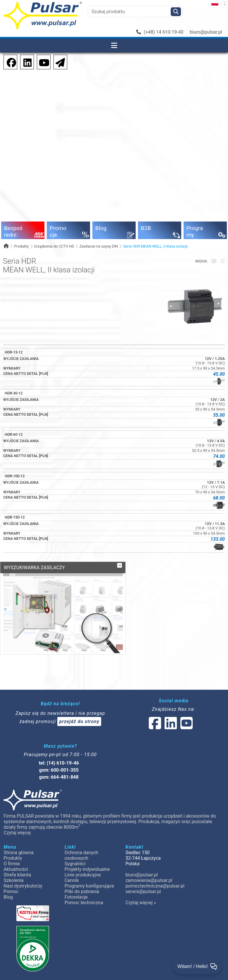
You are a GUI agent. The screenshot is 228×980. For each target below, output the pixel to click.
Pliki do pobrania (82, 884)
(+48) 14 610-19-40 (160, 32)
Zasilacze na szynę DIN (99, 246)
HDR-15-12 (14, 352)
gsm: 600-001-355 (59, 763)
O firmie (12, 856)
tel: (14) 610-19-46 (59, 756)
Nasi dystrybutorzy (23, 879)
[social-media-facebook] (8, 62)
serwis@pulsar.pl (143, 884)
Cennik (72, 873)
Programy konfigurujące (89, 879)
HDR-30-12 (14, 393)
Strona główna (19, 845)
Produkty (21, 246)
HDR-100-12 (15, 476)
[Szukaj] (176, 12)
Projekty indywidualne (87, 862)
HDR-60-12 (14, 434)
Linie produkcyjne (83, 867)
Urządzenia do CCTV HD (54, 246)
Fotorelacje (76, 890)
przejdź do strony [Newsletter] (79, 714)
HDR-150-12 (15, 517)
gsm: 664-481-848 (59, 770)
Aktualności (16, 862)
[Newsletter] (58, 62)
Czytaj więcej (17, 825)
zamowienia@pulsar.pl (149, 873)
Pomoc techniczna (84, 895)
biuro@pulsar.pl (206, 32)
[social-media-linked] (170, 719)
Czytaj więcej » (141, 895)
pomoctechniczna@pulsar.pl (155, 879)
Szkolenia (13, 873)
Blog (8, 890)
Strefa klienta (17, 867)
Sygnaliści (75, 856)
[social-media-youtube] (42, 62)
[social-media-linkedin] (25, 62)
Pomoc (11, 884)
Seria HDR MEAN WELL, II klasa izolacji (155, 246)
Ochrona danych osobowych (81, 848)
